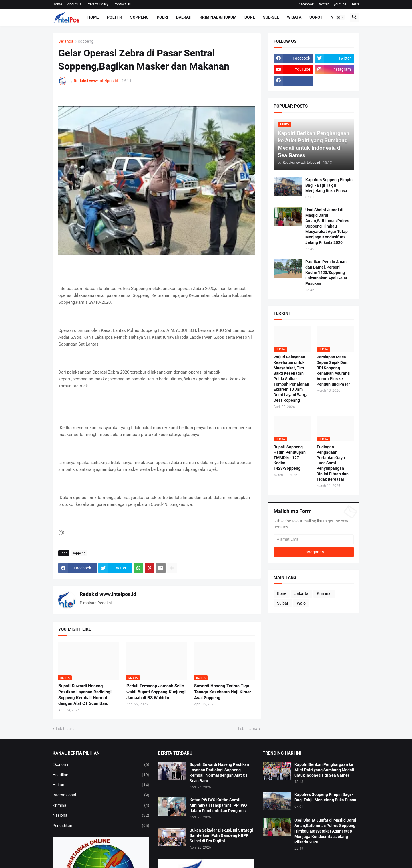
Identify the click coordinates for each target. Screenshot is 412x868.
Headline (101, 775)
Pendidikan (101, 826)
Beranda (66, 41)
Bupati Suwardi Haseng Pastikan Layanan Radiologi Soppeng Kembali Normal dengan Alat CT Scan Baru (85, 695)
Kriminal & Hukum (218, 17)
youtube (340, 4)
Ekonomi (101, 765)
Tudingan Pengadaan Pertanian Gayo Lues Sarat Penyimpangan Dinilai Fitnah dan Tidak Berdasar (333, 463)
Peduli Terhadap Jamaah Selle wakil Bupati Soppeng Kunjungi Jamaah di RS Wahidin (156, 692)
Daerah (184, 17)
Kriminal (324, 593)
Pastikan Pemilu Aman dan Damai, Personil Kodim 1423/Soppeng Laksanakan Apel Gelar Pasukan (326, 273)
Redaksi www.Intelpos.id (108, 594)
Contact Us (122, 4)
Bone (250, 17)
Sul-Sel (271, 17)
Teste (355, 4)
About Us (74, 4)
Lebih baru (65, 729)
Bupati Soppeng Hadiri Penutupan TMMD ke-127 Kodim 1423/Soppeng (290, 458)
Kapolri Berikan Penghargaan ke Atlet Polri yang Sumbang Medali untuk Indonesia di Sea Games (324, 770)
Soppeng (139, 17)
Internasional (101, 795)
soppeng (86, 41)
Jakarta (301, 593)
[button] (341, 17)
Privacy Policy (97, 4)
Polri (162, 17)
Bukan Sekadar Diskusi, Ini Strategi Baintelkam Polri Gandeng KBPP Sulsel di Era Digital (221, 836)
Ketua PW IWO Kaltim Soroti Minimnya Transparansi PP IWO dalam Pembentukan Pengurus (218, 805)
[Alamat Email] (314, 539)
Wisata (294, 17)
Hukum (101, 785)
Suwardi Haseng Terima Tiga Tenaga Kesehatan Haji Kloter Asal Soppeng (223, 692)
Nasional (101, 816)
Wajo (301, 603)
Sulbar (283, 603)
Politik (115, 17)
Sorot (316, 17)
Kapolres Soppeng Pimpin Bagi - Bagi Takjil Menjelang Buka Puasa (329, 185)
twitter (324, 4)
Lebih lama (248, 729)
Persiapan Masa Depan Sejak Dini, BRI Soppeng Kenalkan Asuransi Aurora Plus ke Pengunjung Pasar (334, 370)
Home (57, 4)
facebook (306, 4)
